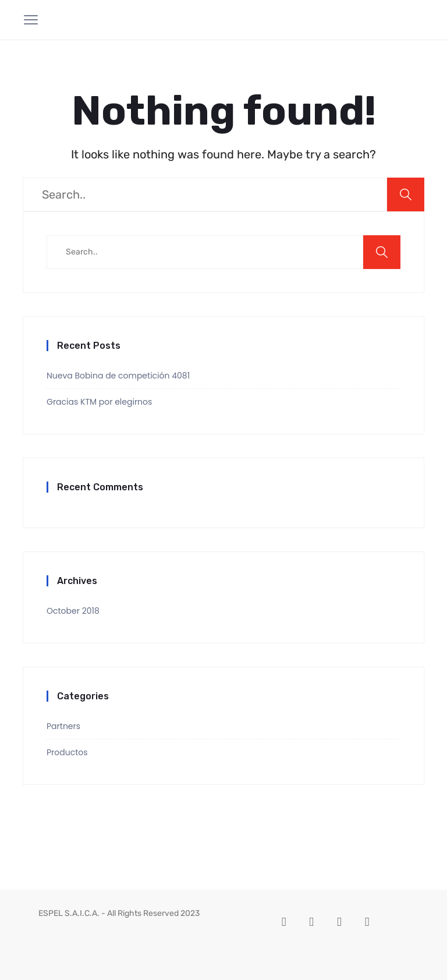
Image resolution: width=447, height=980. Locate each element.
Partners (63, 726)
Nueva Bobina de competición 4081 (118, 376)
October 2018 (73, 611)
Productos (67, 752)
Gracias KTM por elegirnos (99, 402)
